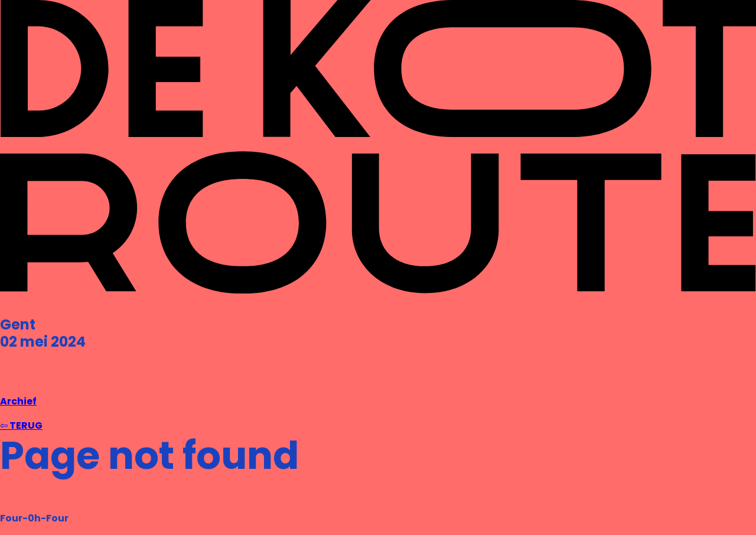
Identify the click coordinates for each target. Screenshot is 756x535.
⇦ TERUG (21, 425)
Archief (18, 401)
